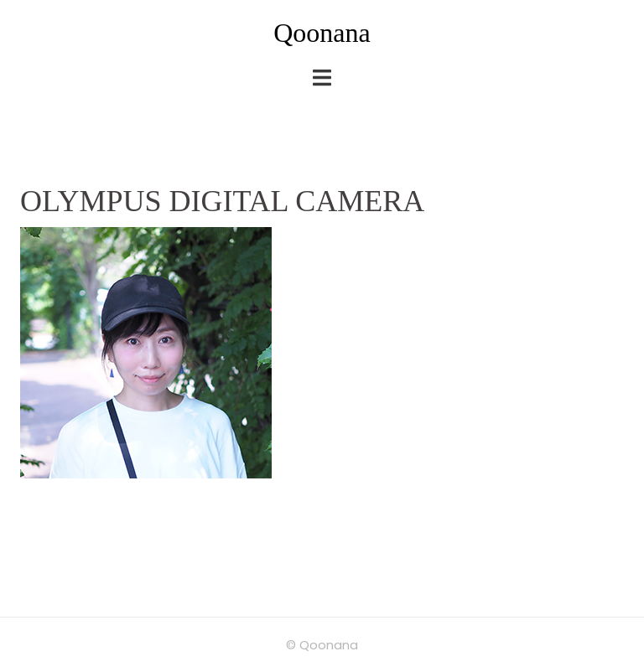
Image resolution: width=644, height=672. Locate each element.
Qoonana (322, 33)
